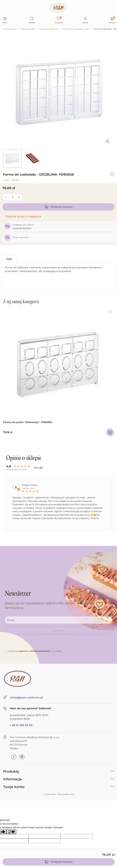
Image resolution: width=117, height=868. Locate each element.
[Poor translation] (11, 832)
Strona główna (10, 29)
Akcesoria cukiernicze (48, 29)
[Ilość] (13, 197)
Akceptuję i (35, 651)
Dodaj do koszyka (59, 207)
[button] (32, 19)
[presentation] (28, 643)
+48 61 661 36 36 (21, 725)
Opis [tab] (9, 259)
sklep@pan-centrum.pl (26, 698)
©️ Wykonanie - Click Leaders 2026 (59, 794)
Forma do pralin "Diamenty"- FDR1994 (28, 422)
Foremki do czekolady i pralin (76, 29)
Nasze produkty (28, 29)
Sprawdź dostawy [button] (22, 228)
